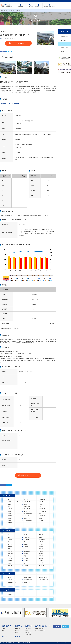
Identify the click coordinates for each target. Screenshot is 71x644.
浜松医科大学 (42, 540)
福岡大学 (41, 513)
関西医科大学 (11, 521)
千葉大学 (26, 547)
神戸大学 (10, 565)
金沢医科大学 (42, 521)
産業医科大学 (11, 516)
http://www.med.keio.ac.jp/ (8, 38)
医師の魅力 (19, 626)
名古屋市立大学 (27, 577)
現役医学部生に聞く (65, 36)
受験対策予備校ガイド (50, 7)
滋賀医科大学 (27, 551)
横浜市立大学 (11, 577)
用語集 (3, 630)
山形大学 (26, 549)
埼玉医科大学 (42, 509)
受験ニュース (6, 637)
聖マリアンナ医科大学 (44, 511)
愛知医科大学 (11, 523)
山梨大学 (41, 542)
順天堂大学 (11, 506)
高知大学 (26, 558)
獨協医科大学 (11, 511)
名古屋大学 (26, 540)
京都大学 (41, 551)
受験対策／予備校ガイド (42, 626)
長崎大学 (26, 556)
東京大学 (10, 535)
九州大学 (10, 558)
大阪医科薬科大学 (28, 521)
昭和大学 (41, 504)
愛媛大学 (41, 558)
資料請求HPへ (20, 44)
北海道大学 (42, 565)
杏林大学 (41, 506)
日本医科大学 (27, 511)
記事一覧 (18, 637)
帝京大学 (10, 504)
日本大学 (10, 499)
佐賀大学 (41, 556)
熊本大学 (10, 556)
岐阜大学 (10, 542)
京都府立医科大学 (43, 577)
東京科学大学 (27, 537)
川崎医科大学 (42, 516)
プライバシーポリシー (4, 643)
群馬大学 (41, 547)
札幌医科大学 (27, 582)
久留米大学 (26, 516)
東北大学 (10, 551)
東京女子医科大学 (43, 499)
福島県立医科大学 (12, 582)
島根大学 (26, 563)
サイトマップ (27, 643)
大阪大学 (26, 565)
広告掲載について (12, 643)
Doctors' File (18, 628)
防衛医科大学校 (12, 594)
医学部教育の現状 (65, 48)
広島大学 (41, 561)
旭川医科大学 (27, 535)
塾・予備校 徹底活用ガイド (40, 630)
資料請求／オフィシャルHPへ (29, 475)
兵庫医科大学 (11, 518)
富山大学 (41, 544)
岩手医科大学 (27, 509)
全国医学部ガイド (12, 10)
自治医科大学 (27, 504)
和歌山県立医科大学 (44, 580)
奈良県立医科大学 (28, 580)
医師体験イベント (18, 632)
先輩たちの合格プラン (39, 628)
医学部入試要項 (64, 52)
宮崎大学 (26, 554)
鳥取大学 (41, 563)
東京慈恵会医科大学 (13, 502)
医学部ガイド (38, 7)
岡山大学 (10, 563)
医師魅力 (30, 7)
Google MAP (19, 124)
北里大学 (10, 509)
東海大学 (41, 502)
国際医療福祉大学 (12, 513)
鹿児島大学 (11, 554)
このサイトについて (20, 643)
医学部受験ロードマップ (6, 628)
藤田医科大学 (27, 518)
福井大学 (10, 544)
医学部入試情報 (64, 40)
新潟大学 (10, 547)
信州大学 (26, 542)
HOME (1, 10)
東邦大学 (26, 499)
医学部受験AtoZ (20, 7)
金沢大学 (26, 544)
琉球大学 (41, 537)
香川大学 (10, 561)
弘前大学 (41, 535)
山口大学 (26, 561)
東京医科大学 (27, 502)
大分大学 (41, 554)
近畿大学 (41, 518)
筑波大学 (10, 549)
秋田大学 (41, 549)
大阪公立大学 (11, 580)
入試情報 (26, 630)
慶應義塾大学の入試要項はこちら (12, 103)
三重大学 (10, 540)
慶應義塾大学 (27, 506)
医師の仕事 (17, 630)
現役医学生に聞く (28, 628)
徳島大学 (10, 537)
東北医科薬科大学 (28, 513)
